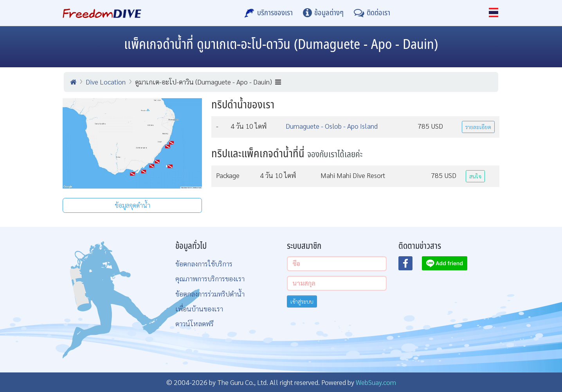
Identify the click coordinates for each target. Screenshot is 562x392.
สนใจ (475, 176)
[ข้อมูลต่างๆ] (323, 13)
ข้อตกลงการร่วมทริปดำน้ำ (210, 294)
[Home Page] (102, 13)
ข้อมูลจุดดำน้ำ (132, 205)
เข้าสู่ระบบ (302, 301)
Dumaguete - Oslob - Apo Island (332, 126)
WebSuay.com (376, 382)
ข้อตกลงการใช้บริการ (204, 263)
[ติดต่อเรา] (372, 13)
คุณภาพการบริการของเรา (210, 278)
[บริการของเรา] (268, 13)
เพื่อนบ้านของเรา (199, 308)
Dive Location (106, 82)
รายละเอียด (478, 127)
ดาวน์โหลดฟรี (195, 323)
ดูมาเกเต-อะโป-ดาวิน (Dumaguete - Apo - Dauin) (208, 82)
